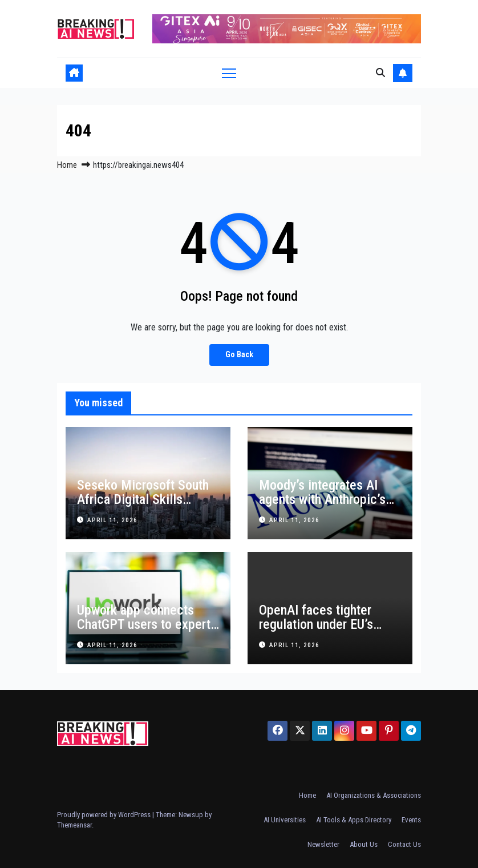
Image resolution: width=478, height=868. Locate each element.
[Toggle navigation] (229, 73)
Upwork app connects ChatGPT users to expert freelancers (144, 624)
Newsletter (323, 844)
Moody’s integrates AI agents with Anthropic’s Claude (322, 499)
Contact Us (404, 844)
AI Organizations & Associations (374, 795)
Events (411, 820)
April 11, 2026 (112, 520)
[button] (380, 73)
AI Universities (285, 820)
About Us (364, 844)
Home (67, 165)
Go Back (239, 355)
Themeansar (74, 825)
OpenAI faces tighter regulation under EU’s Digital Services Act (316, 624)
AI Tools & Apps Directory (354, 820)
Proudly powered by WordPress (105, 815)
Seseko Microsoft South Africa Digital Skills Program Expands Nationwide (143, 506)
